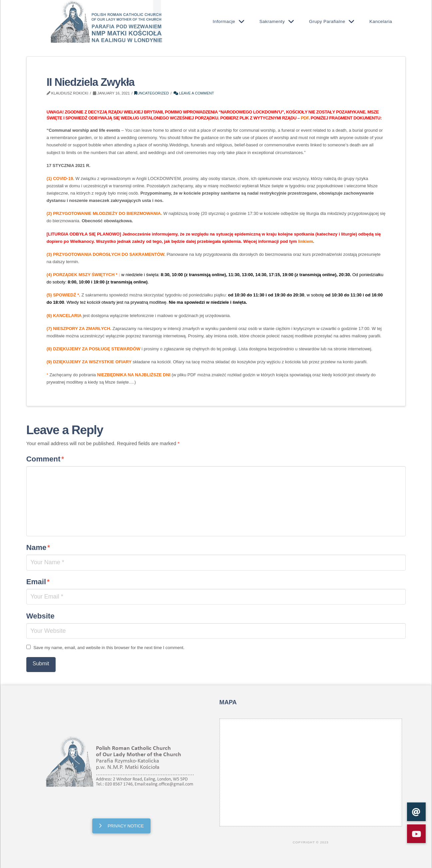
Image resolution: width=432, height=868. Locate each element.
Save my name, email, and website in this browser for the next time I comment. (109, 648)
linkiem (306, 241)
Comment (45, 459)
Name (38, 547)
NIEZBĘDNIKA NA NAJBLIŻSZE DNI (134, 375)
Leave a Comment (194, 93)
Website (40, 616)
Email (38, 582)
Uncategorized (152, 93)
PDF (305, 118)
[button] (416, 834)
